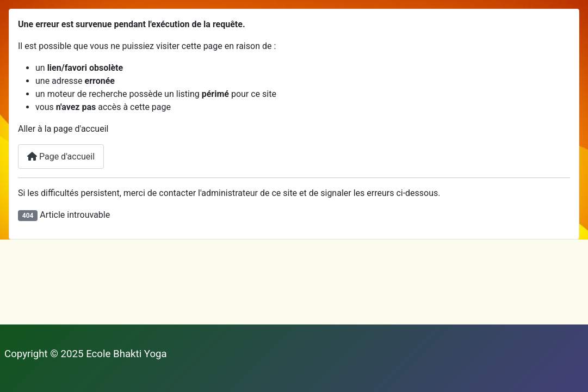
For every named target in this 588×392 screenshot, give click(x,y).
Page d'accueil (61, 157)
